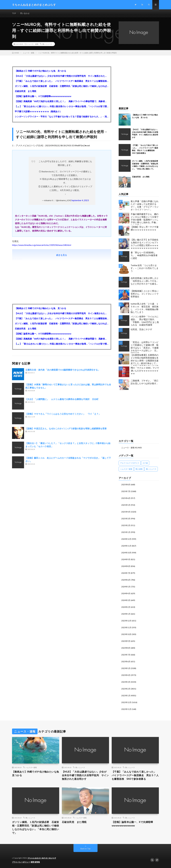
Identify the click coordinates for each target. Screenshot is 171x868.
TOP (14, 13)
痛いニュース (47, 44)
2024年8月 (126, 566)
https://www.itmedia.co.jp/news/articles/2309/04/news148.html (42, 245)
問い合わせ (25, 13)
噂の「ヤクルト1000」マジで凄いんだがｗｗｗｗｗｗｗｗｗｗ (145, 371)
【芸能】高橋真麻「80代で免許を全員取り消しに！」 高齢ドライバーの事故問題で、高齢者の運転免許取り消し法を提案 (62, 101)
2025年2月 (126, 525)
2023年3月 (126, 682)
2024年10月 (126, 553)
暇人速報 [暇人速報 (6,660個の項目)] (139, 469)
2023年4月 (126, 675)
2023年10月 (126, 634)
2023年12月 (126, 621)
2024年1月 (126, 614)
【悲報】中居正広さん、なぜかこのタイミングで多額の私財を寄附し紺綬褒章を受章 (66, 428)
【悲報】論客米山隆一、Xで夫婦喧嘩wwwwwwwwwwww (43, 96)
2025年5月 (126, 505)
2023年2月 (126, 689)
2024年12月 (126, 539)
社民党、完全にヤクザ (141, 329)
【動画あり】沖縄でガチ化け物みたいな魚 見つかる (40, 71)
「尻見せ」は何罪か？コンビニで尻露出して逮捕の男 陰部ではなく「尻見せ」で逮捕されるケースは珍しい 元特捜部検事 (145, 347)
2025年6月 (126, 498)
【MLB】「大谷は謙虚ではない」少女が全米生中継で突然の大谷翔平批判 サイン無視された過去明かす (62, 76)
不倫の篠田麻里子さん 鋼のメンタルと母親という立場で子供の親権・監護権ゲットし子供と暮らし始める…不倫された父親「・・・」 (145, 219)
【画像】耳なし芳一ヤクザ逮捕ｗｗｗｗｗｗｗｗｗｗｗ (145, 228)
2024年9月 (126, 559)
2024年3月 (126, 600)
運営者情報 (35, 862)
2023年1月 (126, 696)
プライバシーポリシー (21, 862)
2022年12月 (126, 702)
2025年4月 (126, 512)
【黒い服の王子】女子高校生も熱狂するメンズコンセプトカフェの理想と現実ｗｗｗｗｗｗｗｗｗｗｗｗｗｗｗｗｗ (145, 244)
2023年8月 (126, 648)
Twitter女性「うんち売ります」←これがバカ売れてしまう (145, 268)
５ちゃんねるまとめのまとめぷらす (42, 858)
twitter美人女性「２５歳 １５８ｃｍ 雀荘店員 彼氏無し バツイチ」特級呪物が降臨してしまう (145, 308)
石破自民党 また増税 (26, 91)
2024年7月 (126, 573)
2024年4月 (126, 593)
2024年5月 (126, 587)
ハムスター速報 (31, 767)
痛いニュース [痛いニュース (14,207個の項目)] (151, 469)
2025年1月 (126, 532)
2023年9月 (126, 641)
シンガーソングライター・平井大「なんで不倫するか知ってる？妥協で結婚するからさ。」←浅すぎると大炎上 (62, 116)
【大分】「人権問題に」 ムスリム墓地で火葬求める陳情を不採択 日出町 (62, 399)
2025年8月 (126, 485)
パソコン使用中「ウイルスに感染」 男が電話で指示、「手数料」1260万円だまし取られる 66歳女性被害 (145, 321)
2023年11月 (126, 627)
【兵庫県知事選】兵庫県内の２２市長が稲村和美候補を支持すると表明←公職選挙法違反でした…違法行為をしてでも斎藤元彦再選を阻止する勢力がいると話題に (145, 360)
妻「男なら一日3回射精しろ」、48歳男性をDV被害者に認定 (144, 255)
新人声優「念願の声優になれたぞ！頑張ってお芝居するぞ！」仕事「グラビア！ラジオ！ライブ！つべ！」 (145, 205)
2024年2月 (126, 607)
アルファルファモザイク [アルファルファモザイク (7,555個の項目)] (130, 463)
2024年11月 (126, 546)
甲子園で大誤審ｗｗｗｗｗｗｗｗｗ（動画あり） (38, 111)
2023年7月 (126, 655)
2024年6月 (126, 580)
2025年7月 (126, 491)
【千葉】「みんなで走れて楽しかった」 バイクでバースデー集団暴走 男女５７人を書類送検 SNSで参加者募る (62, 81)
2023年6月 (126, 661)
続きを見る (62, 255)
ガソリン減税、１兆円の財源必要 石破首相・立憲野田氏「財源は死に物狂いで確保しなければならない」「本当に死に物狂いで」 (62, 86)
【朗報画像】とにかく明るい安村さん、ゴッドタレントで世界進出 (145, 294)
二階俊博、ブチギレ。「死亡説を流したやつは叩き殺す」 (145, 382)
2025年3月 (126, 519)
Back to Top (86, 849)
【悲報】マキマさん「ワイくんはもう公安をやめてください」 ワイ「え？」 (63, 414)
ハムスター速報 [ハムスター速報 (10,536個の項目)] (126, 469)
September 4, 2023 (80, 200)
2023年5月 (126, 668)
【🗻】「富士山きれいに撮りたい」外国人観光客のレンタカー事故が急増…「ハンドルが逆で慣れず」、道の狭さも (62, 106)
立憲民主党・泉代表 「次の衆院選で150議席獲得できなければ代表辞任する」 (63, 370)
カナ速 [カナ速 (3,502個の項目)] (145, 463)
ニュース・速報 (33, 44)
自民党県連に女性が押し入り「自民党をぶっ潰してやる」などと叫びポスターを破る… (145, 281)
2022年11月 (126, 709)
